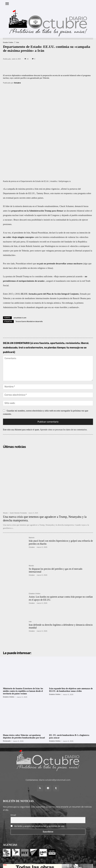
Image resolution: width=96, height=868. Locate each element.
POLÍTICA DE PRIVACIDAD (65, 864)
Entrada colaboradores (43, 859)
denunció (79, 167)
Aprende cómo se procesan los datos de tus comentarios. (64, 390)
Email (13, 776)
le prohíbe (22, 229)
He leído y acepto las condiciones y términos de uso (39, 787)
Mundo (5, 474)
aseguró (50, 241)
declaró (52, 193)
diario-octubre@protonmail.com (55, 741)
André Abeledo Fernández (18, 474)
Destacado (7, 702)
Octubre (17, 83)
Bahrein (32, 498)
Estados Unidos (8, 42)
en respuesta (66, 154)
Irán (18, 42)
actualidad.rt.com (20, 278)
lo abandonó (30, 268)
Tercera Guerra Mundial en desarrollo (29, 282)
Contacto (59, 859)
